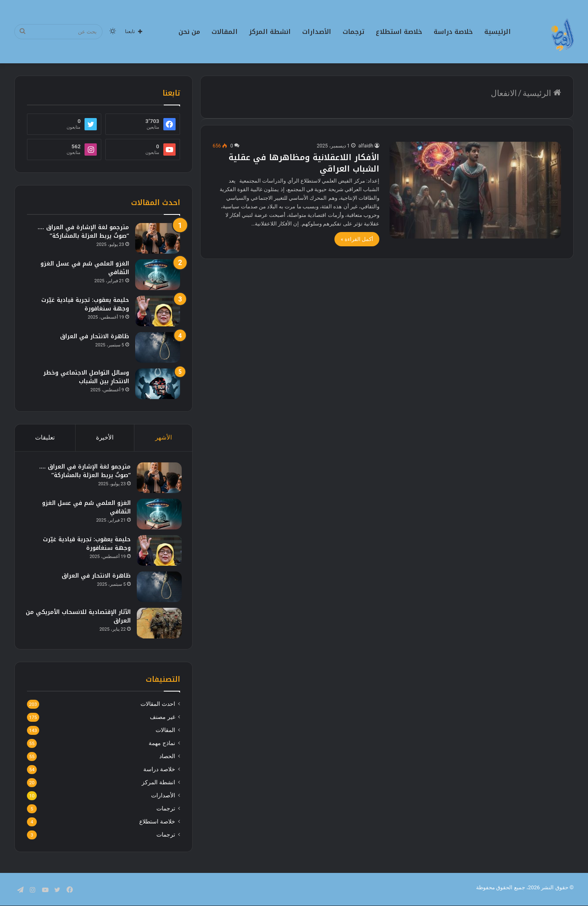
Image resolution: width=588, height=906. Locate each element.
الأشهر (164, 437)
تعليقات (45, 437)
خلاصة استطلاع (399, 32)
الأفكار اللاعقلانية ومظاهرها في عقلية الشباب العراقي (304, 163)
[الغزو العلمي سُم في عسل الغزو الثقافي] (158, 275)
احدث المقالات (158, 707)
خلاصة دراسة (453, 32)
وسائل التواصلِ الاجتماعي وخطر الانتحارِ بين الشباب (86, 377)
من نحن (189, 32)
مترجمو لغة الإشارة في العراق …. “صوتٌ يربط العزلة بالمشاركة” (83, 232)
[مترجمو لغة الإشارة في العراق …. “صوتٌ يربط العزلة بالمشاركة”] (158, 238)
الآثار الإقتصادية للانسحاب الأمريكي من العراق (82, 618)
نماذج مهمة (162, 747)
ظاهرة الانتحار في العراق (95, 336)
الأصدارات (317, 32)
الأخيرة (105, 437)
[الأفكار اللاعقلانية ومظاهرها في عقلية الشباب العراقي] (475, 190)
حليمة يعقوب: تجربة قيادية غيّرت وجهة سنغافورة (85, 304)
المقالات (225, 32)
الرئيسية (498, 32)
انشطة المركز (270, 32)
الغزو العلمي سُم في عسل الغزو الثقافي (85, 268)
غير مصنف (162, 721)
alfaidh (366, 146)
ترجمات (353, 32)
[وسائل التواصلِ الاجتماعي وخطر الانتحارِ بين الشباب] (158, 384)
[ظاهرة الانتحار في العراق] (158, 347)
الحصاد (167, 760)
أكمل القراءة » (357, 239)
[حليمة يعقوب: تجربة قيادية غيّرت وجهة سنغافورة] (158, 311)
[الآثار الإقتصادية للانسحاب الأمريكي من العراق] (158, 625)
